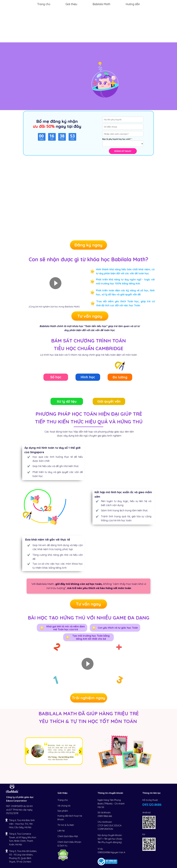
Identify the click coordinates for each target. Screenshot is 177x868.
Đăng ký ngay (123, 151)
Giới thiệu (71, 4)
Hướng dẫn (133, 4)
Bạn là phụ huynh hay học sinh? (117, 139)
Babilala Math (101, 4)
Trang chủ (44, 4)
